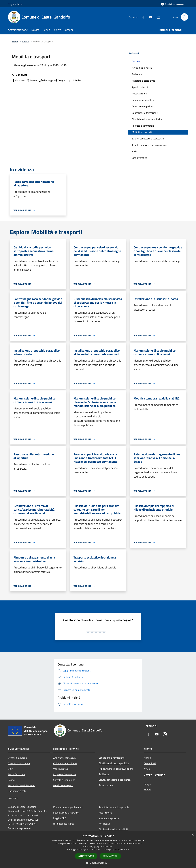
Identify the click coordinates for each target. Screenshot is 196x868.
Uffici (11, 769)
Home (15, 41)
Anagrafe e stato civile (143, 81)
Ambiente (137, 74)
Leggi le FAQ (60, 818)
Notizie (148, 758)
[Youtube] (149, 17)
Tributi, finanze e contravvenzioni (149, 145)
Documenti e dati (17, 791)
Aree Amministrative (19, 763)
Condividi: (20, 75)
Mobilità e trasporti (142, 132)
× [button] (193, 835)
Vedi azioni (136, 53)
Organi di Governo (17, 758)
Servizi (26, 41)
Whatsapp (45, 80)
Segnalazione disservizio (66, 813)
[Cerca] (184, 17)
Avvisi (147, 769)
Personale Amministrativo (22, 785)
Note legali (104, 824)
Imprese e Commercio (64, 774)
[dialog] (98, 850)
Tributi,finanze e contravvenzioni (116, 769)
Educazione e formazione (145, 113)
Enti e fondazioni (17, 774)
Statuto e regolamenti (20, 828)
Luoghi (147, 784)
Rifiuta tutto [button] (110, 856)
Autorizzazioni (139, 94)
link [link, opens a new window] (127, 850)
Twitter (32, 80)
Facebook (18, 80)
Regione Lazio (15, 4)
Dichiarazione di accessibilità (113, 829)
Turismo (136, 151)
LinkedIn (74, 80)
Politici (11, 780)
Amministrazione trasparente (114, 807)
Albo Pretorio (105, 813)
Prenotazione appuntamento (68, 807)
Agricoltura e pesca (142, 68)
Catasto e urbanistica (143, 100)
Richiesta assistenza (64, 824)
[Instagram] (157, 17)
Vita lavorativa (139, 158)
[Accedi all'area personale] (173, 4)
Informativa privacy (109, 818)
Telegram (60, 80)
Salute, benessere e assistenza (148, 139)
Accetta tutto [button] (86, 856)
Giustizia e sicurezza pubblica (147, 119)
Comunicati (150, 763)
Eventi (147, 789)
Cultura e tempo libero (143, 106)
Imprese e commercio (143, 126)
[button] (98, 863)
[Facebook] (142, 17)
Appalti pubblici (140, 87)
